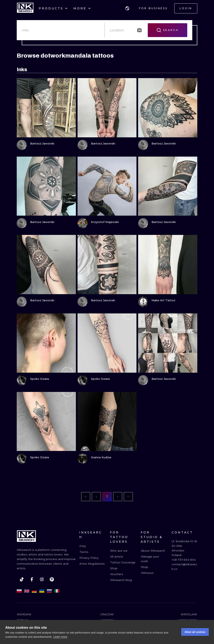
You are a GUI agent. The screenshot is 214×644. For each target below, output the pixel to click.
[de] (34, 591)
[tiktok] (22, 579)
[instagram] (42, 579)
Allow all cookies (195, 633)
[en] (27, 591)
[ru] (49, 591)
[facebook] (32, 579)
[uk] (42, 591)
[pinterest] (52, 579)
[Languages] (127, 8)
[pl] (19, 591)
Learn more (60, 637)
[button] (127, 8)
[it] (57, 591)
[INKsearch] (25, 8)
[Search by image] (139, 30)
